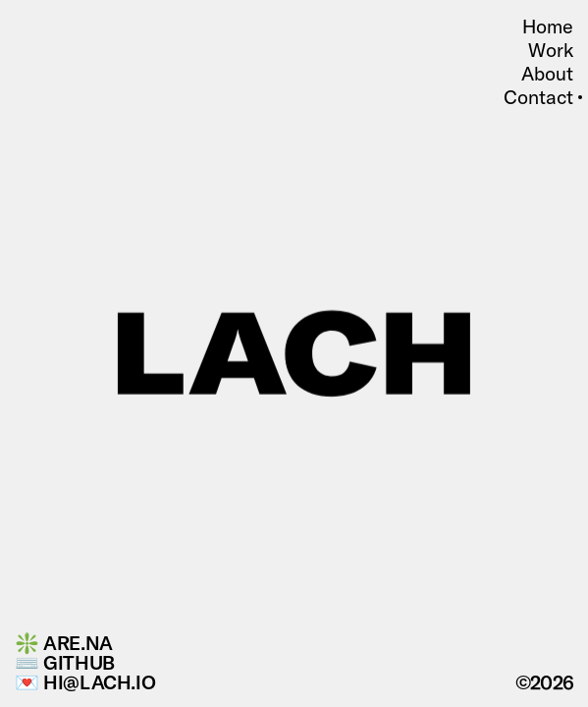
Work (551, 50)
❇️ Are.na (64, 643)
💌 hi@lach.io (85, 682)
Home (548, 27)
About (547, 74)
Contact (538, 97)
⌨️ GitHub (65, 663)
